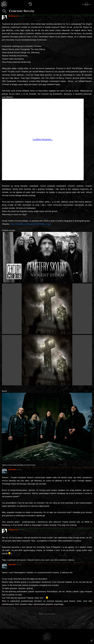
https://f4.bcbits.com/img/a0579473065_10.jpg (30, 224)
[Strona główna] (4, 4)
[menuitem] (92, 624)
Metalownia (47, 614)
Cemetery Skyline (22, 11)
